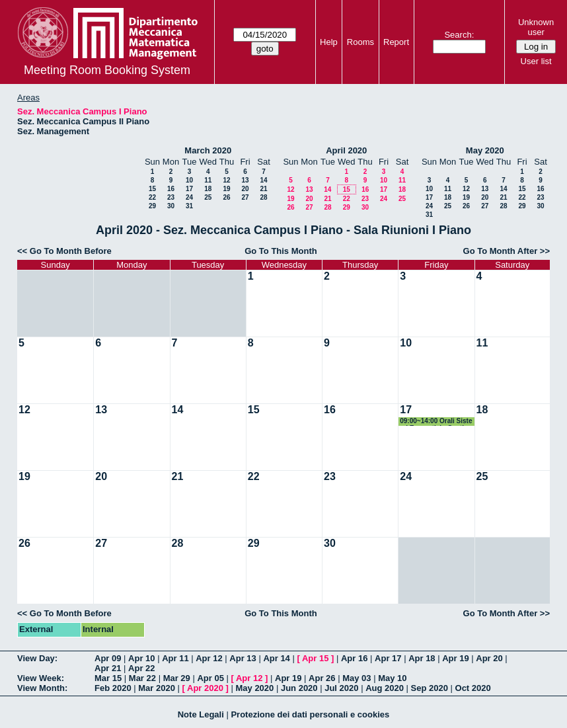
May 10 (392, 678)
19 (226, 189)
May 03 (357, 678)
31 (189, 206)
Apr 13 (243, 658)
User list (536, 61)
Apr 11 (175, 658)
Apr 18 (422, 658)
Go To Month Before (71, 251)
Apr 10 (141, 658)
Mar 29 (177, 678)
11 (208, 180)
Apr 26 (322, 678)
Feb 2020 (113, 688)
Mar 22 (142, 678)
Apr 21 (108, 668)
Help (329, 42)
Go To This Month (281, 251)
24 (189, 197)
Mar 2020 (157, 688)
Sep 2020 (430, 688)
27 (245, 197)
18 (208, 189)
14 (263, 180)
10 (189, 180)
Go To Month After (501, 251)
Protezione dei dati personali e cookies (310, 714)
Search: (459, 35)
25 (208, 197)
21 (263, 189)
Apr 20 (489, 658)
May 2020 (485, 150)
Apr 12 (209, 658)
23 (171, 197)
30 (171, 206)
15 (152, 189)
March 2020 (208, 150)
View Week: (41, 678)
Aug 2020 (385, 688)
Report (396, 42)
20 (245, 189)
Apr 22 (141, 668)
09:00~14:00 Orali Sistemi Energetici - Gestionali (436, 422)
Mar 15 (108, 678)
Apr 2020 (205, 688)
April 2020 (346, 150)
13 (245, 180)
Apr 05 (210, 678)
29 (152, 206)
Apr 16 (354, 658)
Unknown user (536, 27)
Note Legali (201, 714)
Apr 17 (388, 658)
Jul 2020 (341, 688)
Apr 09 (108, 658)
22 (152, 197)
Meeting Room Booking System (107, 70)
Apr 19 (455, 658)
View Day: (37, 658)
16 (171, 189)
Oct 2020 (473, 688)
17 (189, 189)
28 (263, 197)
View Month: (42, 688)
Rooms (360, 42)
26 (226, 197)
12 (226, 180)
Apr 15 (315, 658)
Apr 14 (276, 658)
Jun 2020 (299, 688)
